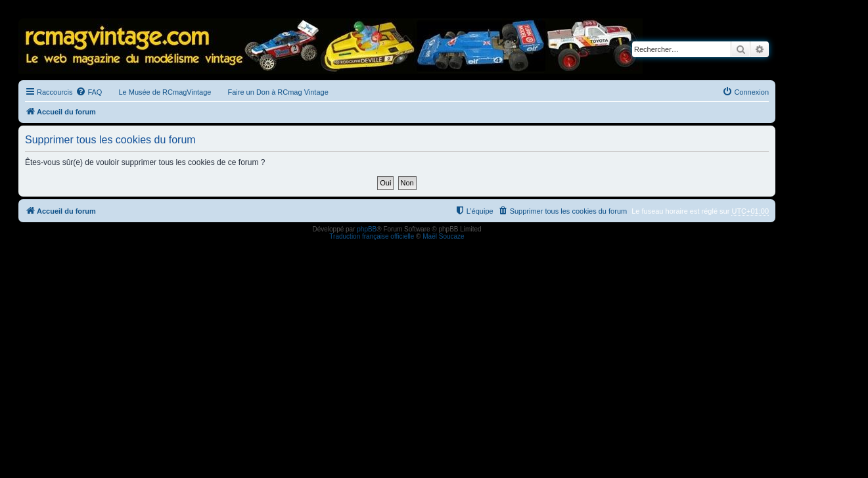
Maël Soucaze (443, 236)
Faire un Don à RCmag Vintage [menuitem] (278, 92)
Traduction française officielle (372, 236)
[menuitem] (89, 92)
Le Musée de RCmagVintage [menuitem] (165, 92)
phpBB (367, 229)
